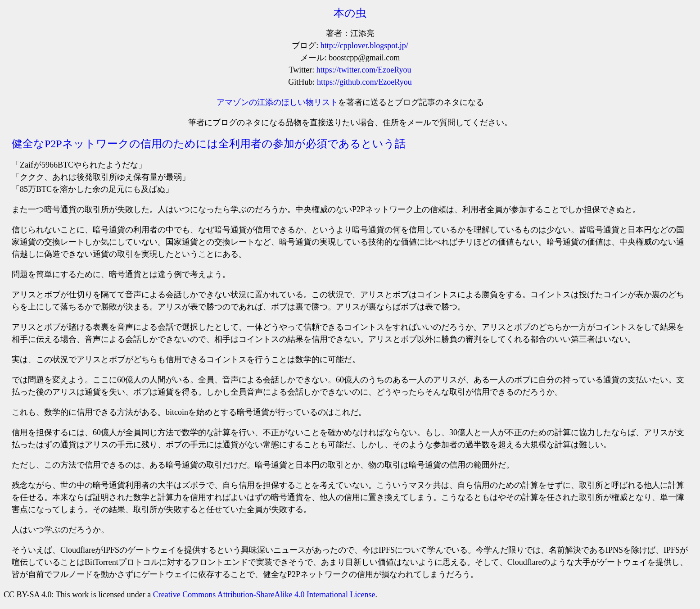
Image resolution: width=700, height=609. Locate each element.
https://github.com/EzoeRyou (364, 82)
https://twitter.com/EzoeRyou (364, 70)
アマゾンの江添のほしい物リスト (277, 102)
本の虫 (350, 13)
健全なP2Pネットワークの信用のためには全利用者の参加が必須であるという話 (209, 144)
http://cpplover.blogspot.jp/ (364, 45)
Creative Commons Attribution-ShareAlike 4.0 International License (264, 595)
